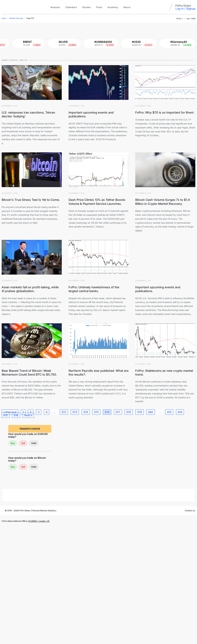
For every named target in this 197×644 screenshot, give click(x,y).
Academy (113, 7)
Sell (23, 443)
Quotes (86, 7)
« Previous (10, 412)
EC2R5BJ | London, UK (39, 521)
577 (118, 412)
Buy (13, 443)
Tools (99, 7)
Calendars (71, 7)
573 (75, 412)
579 (140, 412)
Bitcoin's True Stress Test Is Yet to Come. (31, 200)
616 (16, 415)
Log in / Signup (185, 9)
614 (180, 412)
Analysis (55, 7)
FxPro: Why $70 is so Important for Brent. (165, 112)
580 (151, 412)
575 (96, 412)
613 (169, 412)
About (127, 7)
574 (86, 412)
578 (129, 412)
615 (6, 415)
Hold (34, 443)
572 (64, 412)
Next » (28, 415)
